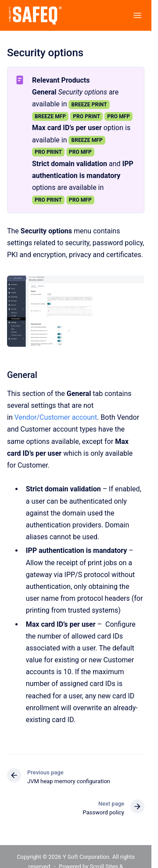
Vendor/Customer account (56, 417)
